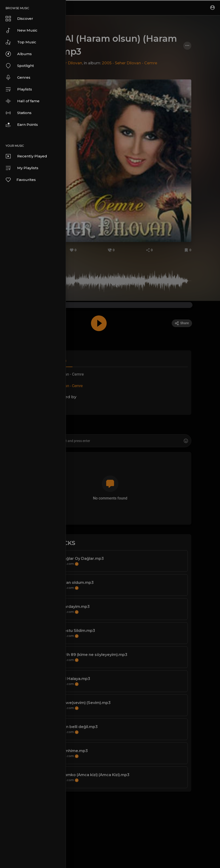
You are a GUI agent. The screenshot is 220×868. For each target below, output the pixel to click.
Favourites (20, 180)
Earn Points (22, 125)
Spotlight (20, 66)
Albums (19, 54)
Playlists (19, 89)
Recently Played (26, 156)
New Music (22, 30)
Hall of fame (23, 101)
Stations (19, 113)
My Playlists (22, 168)
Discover (19, 19)
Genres (18, 78)
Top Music (21, 42)
